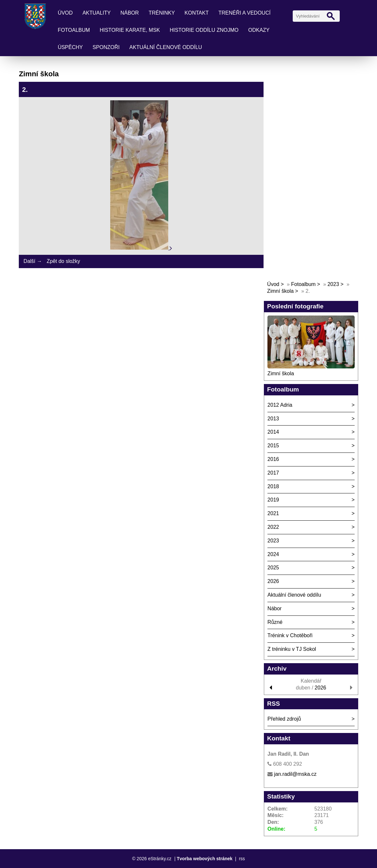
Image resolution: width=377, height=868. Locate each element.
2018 (273, 486)
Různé (275, 622)
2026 (273, 581)
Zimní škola (280, 291)
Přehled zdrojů (284, 719)
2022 (273, 527)
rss (242, 859)
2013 (273, 419)
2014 (273, 432)
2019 (273, 500)
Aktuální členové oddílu (166, 47)
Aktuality (96, 13)
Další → (33, 261)
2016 (273, 459)
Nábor (130, 13)
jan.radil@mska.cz (295, 774)
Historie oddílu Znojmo (204, 30)
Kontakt (196, 13)
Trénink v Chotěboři (290, 635)
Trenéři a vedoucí (245, 13)
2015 (273, 446)
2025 (273, 568)
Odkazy (259, 30)
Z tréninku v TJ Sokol (292, 649)
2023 (333, 284)
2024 (273, 554)
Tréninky (162, 13)
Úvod (65, 13)
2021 (273, 513)
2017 (273, 473)
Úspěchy (70, 47)
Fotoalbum (74, 30)
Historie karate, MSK (130, 30)
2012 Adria (280, 405)
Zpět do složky (63, 261)
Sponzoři (106, 47)
